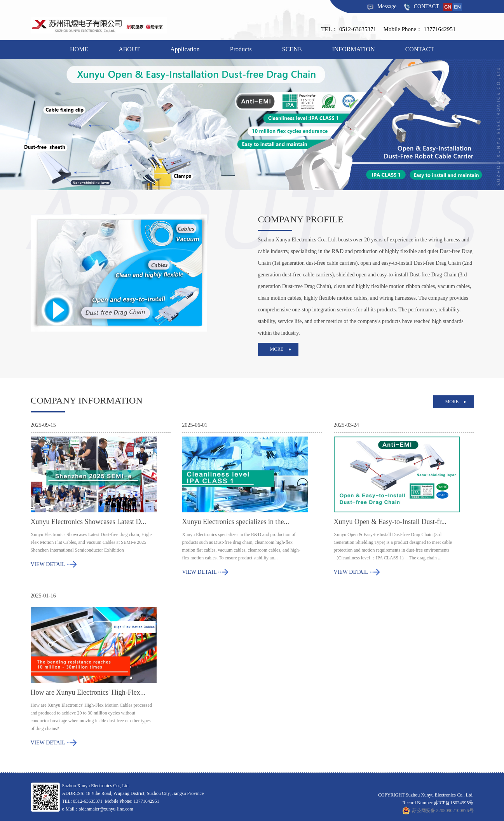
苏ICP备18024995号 (454, 803)
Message (381, 6)
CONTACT (421, 6)
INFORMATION (353, 49)
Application (185, 49)
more (277, 349)
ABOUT (129, 49)
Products (241, 49)
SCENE (292, 49)
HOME (79, 49)
